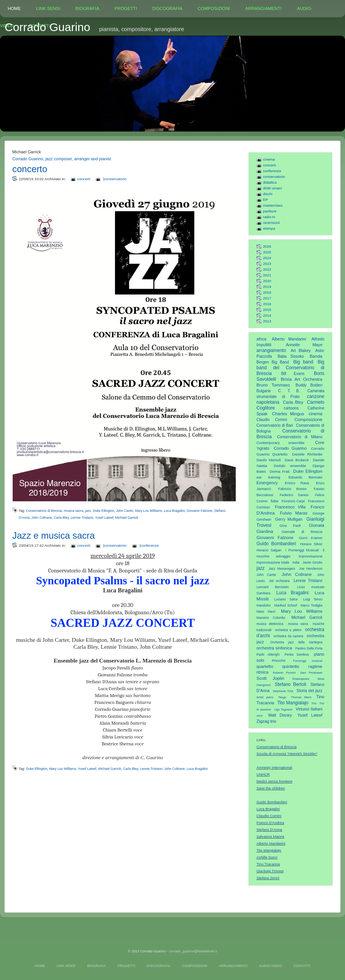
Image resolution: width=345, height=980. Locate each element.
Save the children (271, 788)
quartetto (265, 666)
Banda (316, 356)
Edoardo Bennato (305, 477)
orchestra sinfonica (274, 648)
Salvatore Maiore (270, 836)
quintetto (291, 666)
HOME (14, 8)
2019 (267, 287)
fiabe (274, 501)
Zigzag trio (266, 721)
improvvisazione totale (273, 562)
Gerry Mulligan (289, 519)
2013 (267, 321)
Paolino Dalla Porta (309, 649)
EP (265, 200)
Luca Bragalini (292, 593)
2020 (267, 281)
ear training (268, 477)
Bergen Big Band (273, 362)
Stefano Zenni (268, 878)
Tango (282, 697)
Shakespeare (301, 679)
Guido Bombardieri (276, 544)
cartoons (291, 408)
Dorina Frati (279, 471)
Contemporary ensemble (280, 443)
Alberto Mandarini (289, 339)
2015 (267, 310)
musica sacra (298, 624)
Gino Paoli (290, 526)
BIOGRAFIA (87, 8)
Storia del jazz (309, 691)
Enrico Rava (297, 483)
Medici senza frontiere (274, 781)
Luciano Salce (286, 599)
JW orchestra (279, 581)
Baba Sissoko (291, 356)
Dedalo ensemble (290, 466)
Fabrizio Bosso (292, 489)
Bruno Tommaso (273, 385)
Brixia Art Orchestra (301, 379)
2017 (267, 298)
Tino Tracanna (268, 864)
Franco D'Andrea (270, 823)
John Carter (266, 575)
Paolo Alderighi (268, 655)
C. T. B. (289, 391)
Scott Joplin (270, 678)
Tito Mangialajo (293, 703)
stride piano (265, 697)
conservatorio (274, 177)
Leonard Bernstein (273, 587)
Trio (314, 703)
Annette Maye (304, 345)
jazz (260, 568)
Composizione (308, 419)
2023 (267, 264)
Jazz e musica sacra (53, 535)
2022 (267, 269)
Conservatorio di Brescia (277, 747)
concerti (269, 165)
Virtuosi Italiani (309, 709)
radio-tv (269, 217)
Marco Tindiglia (311, 606)
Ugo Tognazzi (283, 710)
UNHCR (263, 774)
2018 (267, 292)
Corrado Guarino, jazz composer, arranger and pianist (62, 159)
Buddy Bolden (309, 385)
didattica (270, 182)
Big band (303, 362)
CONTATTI (302, 966)
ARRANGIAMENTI (264, 8)
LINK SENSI (48, 8)
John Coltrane (297, 574)
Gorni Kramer (311, 538)
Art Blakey (301, 350)
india (296, 562)
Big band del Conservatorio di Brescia (290, 368)
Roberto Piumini (284, 673)
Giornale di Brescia (302, 532)
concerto (30, 169)
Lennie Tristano (308, 580)
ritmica (262, 672)
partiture (270, 211)
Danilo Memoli (269, 460)
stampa (269, 228)
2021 (267, 275)
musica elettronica (270, 624)
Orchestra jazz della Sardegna (296, 642)
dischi (268, 194)
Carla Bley (293, 402)
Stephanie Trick (283, 691)
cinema (269, 159)
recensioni (271, 223)
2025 (267, 252)
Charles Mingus (288, 414)
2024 (267, 258)
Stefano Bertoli (291, 684)
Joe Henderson (311, 569)
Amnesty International (274, 767)
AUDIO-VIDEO (271, 966)
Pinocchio (278, 661)
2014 (267, 315)
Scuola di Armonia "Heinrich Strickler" (287, 754)
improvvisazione (310, 556)
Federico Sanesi (294, 495)
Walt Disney (280, 715)
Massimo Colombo (271, 618)
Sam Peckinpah (311, 673)
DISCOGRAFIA (167, 8)
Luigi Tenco (313, 599)
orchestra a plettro (288, 630)
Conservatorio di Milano (300, 437)
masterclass (273, 205)
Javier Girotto (312, 562)
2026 (267, 246)
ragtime (315, 666)
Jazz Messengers (282, 569)
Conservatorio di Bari (275, 425)
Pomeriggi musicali (308, 661)
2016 (267, 304)
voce (260, 716)
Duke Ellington (308, 471)
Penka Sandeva (297, 655)
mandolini (264, 605)
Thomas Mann (301, 697)
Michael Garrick (307, 617)
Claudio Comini (272, 420)
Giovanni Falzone (275, 538)
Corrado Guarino (290, 448)
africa (261, 339)
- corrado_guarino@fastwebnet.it (192, 951)
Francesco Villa (290, 507)
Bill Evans (293, 374)
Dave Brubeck (297, 460)
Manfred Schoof (285, 606)
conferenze (272, 171)
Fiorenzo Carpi (293, 501)
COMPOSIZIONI (214, 8)
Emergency (267, 483)
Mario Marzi (266, 612)
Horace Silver (311, 544)
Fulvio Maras (294, 513)
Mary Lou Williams (302, 611)
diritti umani (272, 188)
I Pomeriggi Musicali (302, 550)
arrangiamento (271, 350)
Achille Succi (267, 857)
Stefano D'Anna (269, 830)
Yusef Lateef (310, 715)
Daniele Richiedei (307, 454)
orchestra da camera (288, 636)
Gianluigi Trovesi (270, 871)
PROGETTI (126, 8)
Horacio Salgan (269, 550)
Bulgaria (264, 391)
